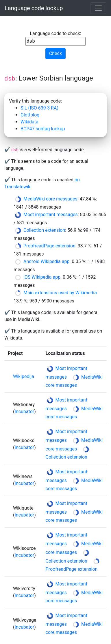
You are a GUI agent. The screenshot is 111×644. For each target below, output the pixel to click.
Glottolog (30, 115)
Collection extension (44, 230)
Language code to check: (55, 38)
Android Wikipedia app (46, 261)
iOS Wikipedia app (42, 277)
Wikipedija (24, 376)
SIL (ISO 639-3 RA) (39, 108)
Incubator (24, 412)
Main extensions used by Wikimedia (60, 293)
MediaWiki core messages (50, 199)
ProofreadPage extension (49, 246)
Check (55, 53)
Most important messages (51, 215)
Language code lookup (34, 8)
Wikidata (29, 122)
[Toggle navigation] (98, 8)
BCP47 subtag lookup (43, 129)
